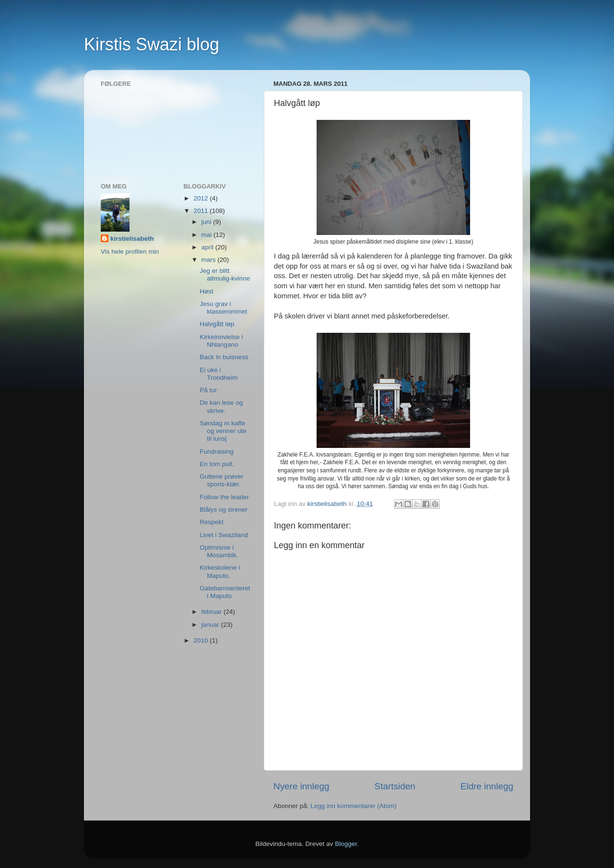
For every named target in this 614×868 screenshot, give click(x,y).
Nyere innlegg (301, 786)
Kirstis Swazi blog (152, 44)
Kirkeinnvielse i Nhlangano (221, 341)
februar (213, 612)
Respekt (212, 522)
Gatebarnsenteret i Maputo (225, 592)
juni (207, 222)
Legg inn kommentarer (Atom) (353, 806)
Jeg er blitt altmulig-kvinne (225, 275)
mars (210, 260)
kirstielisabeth (132, 239)
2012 (201, 198)
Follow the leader (224, 497)
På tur (208, 390)
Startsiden (395, 786)
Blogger (346, 844)
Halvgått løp (217, 324)
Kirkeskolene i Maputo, (220, 571)
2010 (201, 640)
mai (208, 235)
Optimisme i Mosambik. (219, 551)
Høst (207, 291)
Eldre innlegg (487, 786)
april (208, 247)
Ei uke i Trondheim (218, 374)
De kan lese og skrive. (221, 406)
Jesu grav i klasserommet (223, 308)
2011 (201, 211)
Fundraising (217, 452)
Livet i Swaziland (224, 535)
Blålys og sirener (224, 510)
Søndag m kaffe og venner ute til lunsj (223, 431)
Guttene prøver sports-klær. (221, 480)
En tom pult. (217, 464)
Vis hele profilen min (130, 252)
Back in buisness (224, 357)
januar (211, 625)
